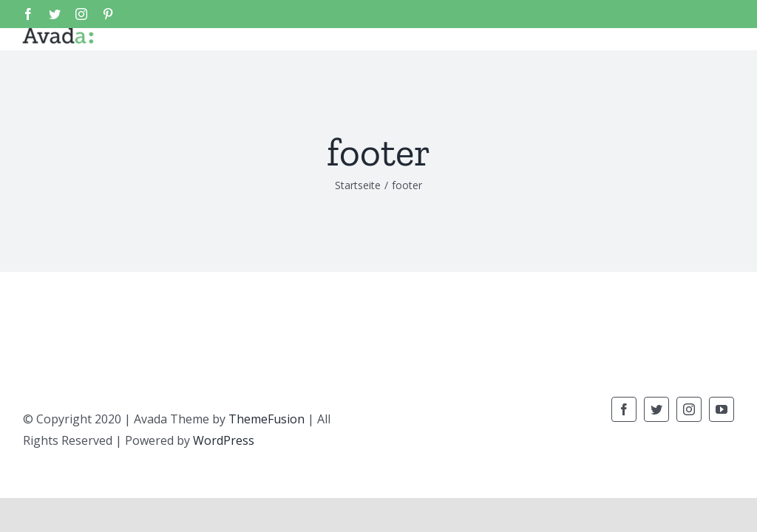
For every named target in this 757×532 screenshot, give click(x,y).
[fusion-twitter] (656, 409)
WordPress (224, 440)
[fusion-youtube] (722, 409)
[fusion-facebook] (624, 409)
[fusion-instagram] (689, 409)
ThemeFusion (267, 419)
